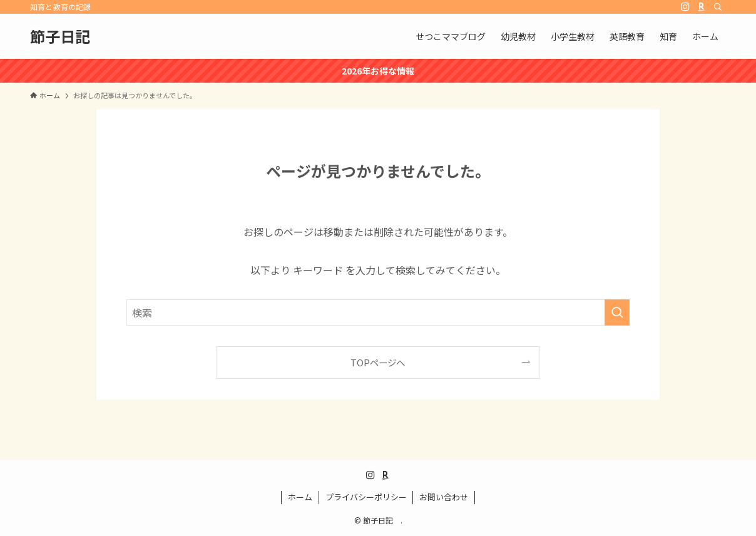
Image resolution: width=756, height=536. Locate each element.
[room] (702, 7)
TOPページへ (378, 362)
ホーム (300, 497)
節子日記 (68, 36)
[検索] (718, 7)
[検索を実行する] (617, 312)
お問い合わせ (444, 497)
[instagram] (685, 7)
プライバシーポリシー (366, 497)
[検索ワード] (378, 312)
